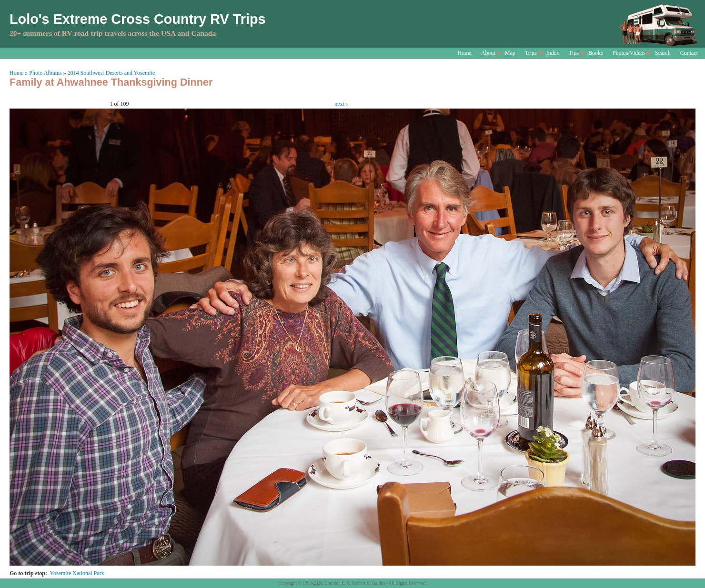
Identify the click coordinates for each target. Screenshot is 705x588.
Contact (689, 53)
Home (465, 53)
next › (341, 104)
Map (510, 53)
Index (553, 53)
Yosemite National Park (77, 573)
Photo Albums (45, 73)
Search (663, 53)
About (488, 53)
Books (596, 53)
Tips (574, 53)
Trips (531, 53)
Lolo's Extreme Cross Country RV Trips (138, 19)
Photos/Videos (629, 53)
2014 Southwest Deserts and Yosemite (111, 73)
